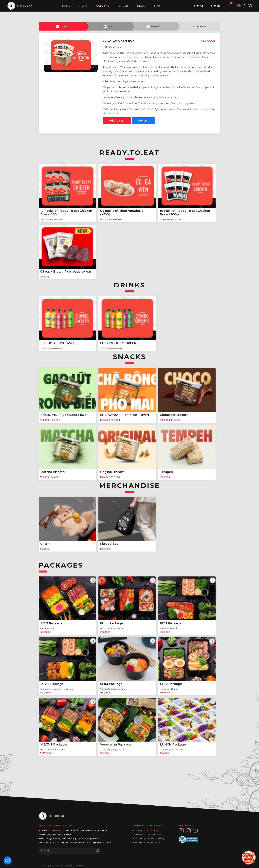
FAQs (157, 6)
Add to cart (117, 121)
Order (123, 6)
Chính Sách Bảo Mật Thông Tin (146, 843)
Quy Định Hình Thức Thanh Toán (147, 834)
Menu (83, 6)
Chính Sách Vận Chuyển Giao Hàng (148, 839)
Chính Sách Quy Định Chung (145, 830)
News (141, 6)
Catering (103, 6)
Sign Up (199, 6)
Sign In (215, 6)
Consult (143, 121)
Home (66, 6)
